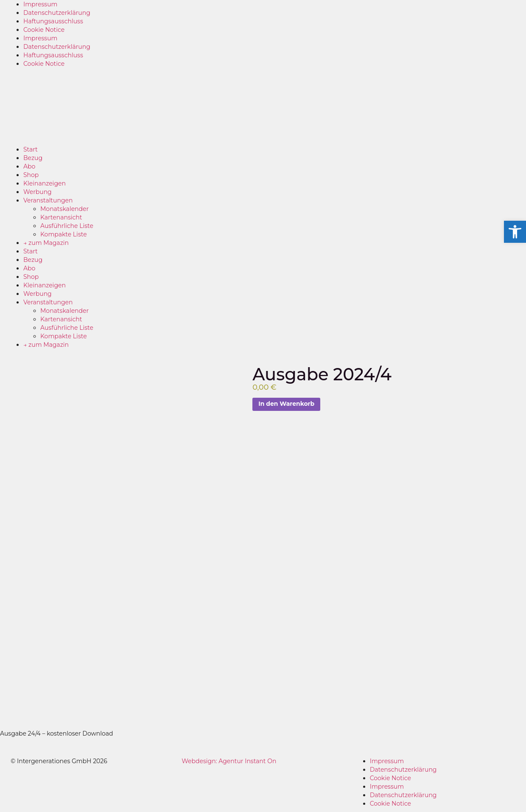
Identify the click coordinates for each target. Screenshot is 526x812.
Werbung (38, 192)
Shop (31, 175)
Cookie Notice (44, 30)
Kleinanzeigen (45, 183)
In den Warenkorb (287, 404)
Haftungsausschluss (53, 21)
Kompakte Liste (64, 234)
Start (31, 149)
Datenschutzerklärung (57, 13)
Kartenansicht (61, 217)
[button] (515, 232)
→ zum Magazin (46, 243)
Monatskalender (64, 209)
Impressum (40, 4)
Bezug (33, 158)
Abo (29, 166)
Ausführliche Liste (67, 226)
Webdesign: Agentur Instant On (229, 761)
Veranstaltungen (48, 200)
